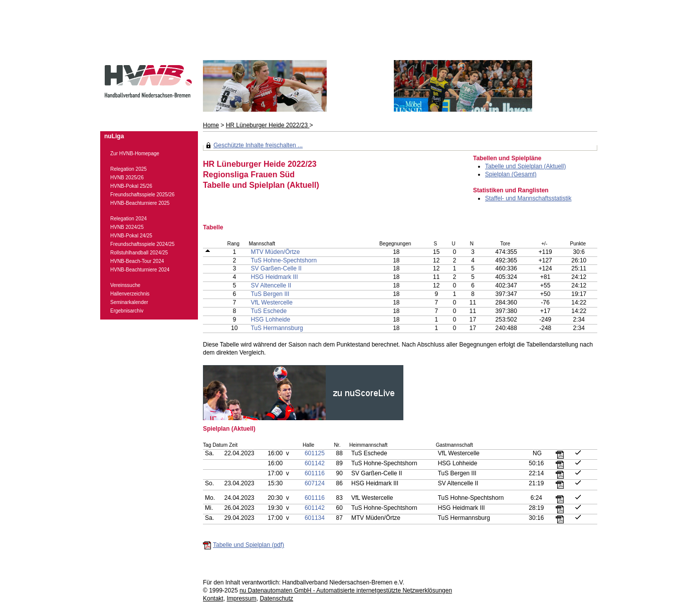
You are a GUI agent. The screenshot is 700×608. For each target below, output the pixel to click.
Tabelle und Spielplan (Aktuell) (525, 166)
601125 (315, 453)
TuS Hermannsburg (277, 328)
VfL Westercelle (271, 302)
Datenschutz (276, 598)
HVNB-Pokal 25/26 (131, 186)
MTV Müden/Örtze (275, 252)
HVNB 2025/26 (127, 178)
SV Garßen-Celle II (276, 268)
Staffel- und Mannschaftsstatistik (528, 198)
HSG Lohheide (270, 320)
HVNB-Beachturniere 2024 (140, 270)
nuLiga (114, 136)
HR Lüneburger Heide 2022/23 (268, 125)
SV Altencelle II (271, 285)
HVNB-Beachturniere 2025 (140, 203)
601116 (315, 473)
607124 (315, 483)
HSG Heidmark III (274, 277)
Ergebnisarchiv (127, 311)
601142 (315, 463)
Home (211, 125)
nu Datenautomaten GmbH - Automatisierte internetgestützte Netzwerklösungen (346, 590)
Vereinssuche (125, 285)
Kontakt (213, 598)
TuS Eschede (269, 311)
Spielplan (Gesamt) (511, 174)
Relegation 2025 (129, 169)
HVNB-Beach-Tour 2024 (137, 261)
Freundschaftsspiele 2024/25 (142, 244)
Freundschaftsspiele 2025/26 (142, 195)
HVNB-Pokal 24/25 (131, 236)
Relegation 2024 (129, 219)
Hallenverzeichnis (130, 294)
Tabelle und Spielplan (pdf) (249, 545)
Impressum (241, 598)
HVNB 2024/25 (127, 227)
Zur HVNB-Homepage (135, 154)
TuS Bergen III (270, 294)
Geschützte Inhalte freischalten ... (258, 145)
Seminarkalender (129, 302)
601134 (315, 518)
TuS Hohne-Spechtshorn (284, 260)
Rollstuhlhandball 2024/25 (139, 253)
